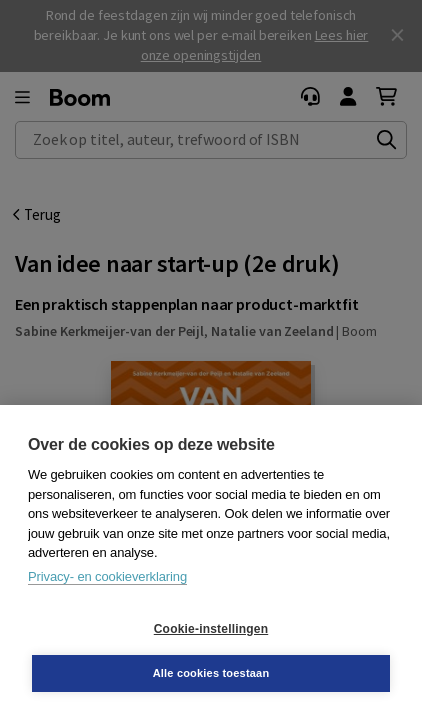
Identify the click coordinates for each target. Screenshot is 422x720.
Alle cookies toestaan (211, 673)
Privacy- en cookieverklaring (107, 576)
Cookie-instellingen (211, 629)
